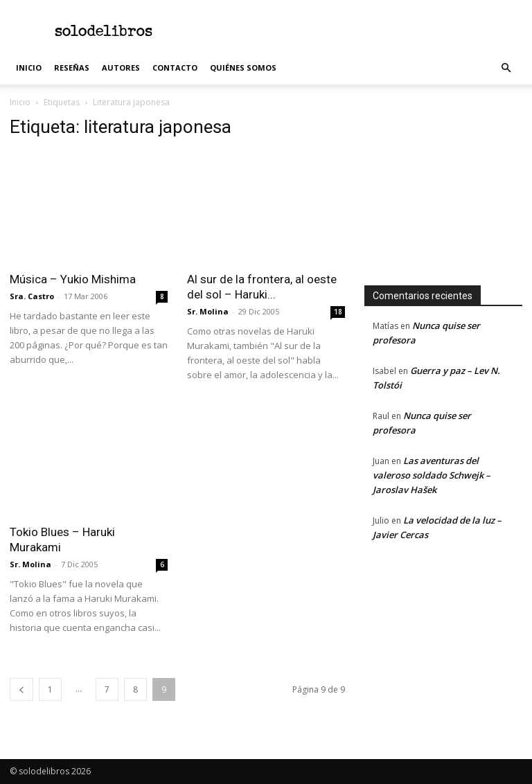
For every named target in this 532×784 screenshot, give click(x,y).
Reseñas (72, 68)
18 (338, 312)
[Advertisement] (360, 30)
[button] (506, 68)
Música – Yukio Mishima (73, 279)
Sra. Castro (32, 296)
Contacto (175, 68)
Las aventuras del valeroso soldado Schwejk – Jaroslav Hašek (432, 475)
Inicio (29, 68)
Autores (121, 68)
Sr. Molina (208, 311)
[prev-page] (21, 689)
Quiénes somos (243, 68)
